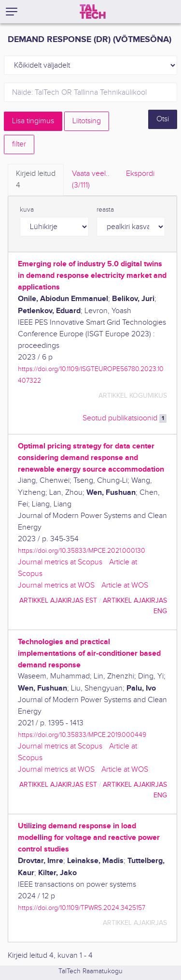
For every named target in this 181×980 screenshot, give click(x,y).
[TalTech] (93, 12)
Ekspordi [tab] (140, 174)
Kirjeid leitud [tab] (36, 180)
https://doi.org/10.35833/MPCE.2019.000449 (82, 735)
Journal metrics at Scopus (60, 562)
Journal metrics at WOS (56, 585)
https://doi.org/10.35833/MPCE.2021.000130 (82, 551)
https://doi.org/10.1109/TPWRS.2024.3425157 (82, 908)
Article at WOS (125, 585)
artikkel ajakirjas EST (58, 600)
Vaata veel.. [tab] (91, 180)
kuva (27, 210)
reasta (105, 210)
